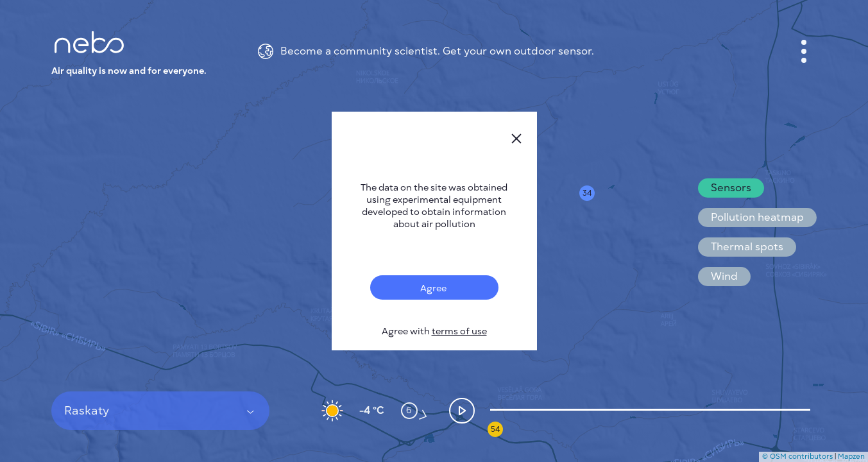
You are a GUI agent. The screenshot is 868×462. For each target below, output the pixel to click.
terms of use (459, 331)
